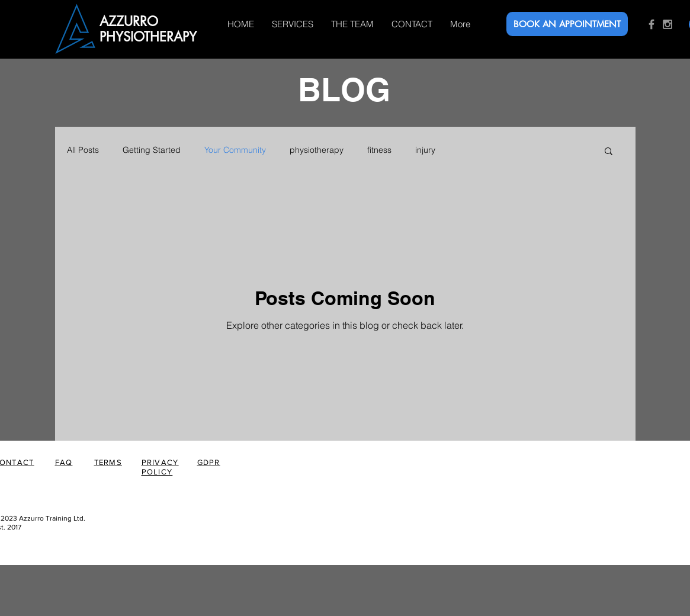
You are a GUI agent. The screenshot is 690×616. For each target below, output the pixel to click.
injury (425, 150)
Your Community (235, 150)
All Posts (83, 150)
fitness (379, 150)
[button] (609, 152)
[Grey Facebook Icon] (652, 24)
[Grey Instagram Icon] (667, 24)
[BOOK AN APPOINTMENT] (567, 24)
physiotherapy (317, 150)
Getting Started (152, 150)
